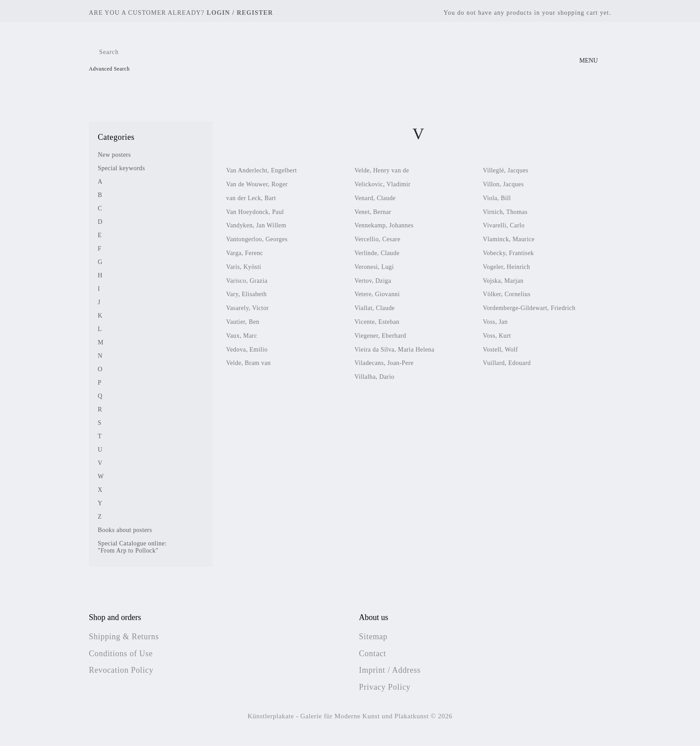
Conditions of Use (121, 654)
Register (255, 13)
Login (218, 13)
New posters (114, 155)
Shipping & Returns (124, 637)
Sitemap (373, 637)
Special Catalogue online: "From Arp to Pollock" (132, 547)
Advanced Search (109, 69)
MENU (589, 61)
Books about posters (125, 530)
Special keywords (121, 168)
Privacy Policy (385, 687)
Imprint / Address (390, 670)
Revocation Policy (121, 670)
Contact (373, 654)
